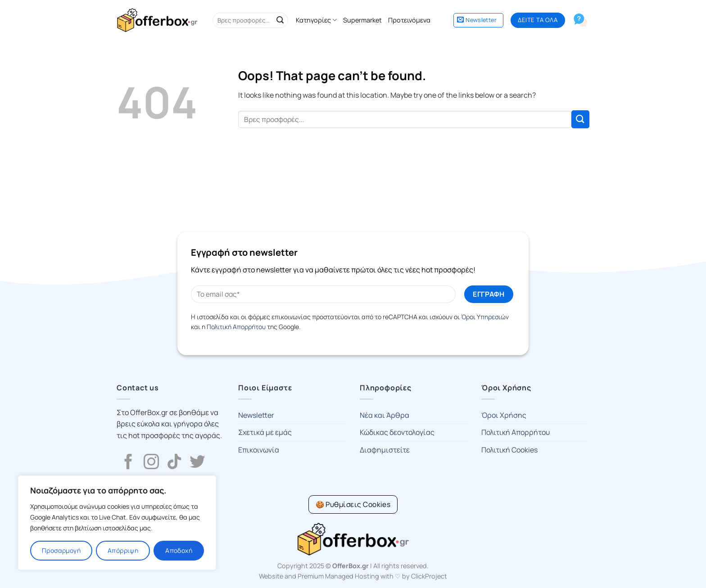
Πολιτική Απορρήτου (236, 327)
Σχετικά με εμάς (265, 432)
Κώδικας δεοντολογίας (397, 432)
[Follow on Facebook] (128, 463)
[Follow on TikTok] (174, 463)
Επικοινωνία (259, 450)
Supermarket (362, 20)
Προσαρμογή (61, 550)
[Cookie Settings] (353, 504)
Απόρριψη (123, 550)
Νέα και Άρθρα (385, 415)
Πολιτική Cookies (509, 450)
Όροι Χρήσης (504, 415)
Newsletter (256, 415)
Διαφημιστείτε (385, 450)
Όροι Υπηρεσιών (485, 317)
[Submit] (280, 20)
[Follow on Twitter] (197, 463)
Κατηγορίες (316, 20)
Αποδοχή (179, 550)
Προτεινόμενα (409, 20)
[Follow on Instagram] (151, 463)
